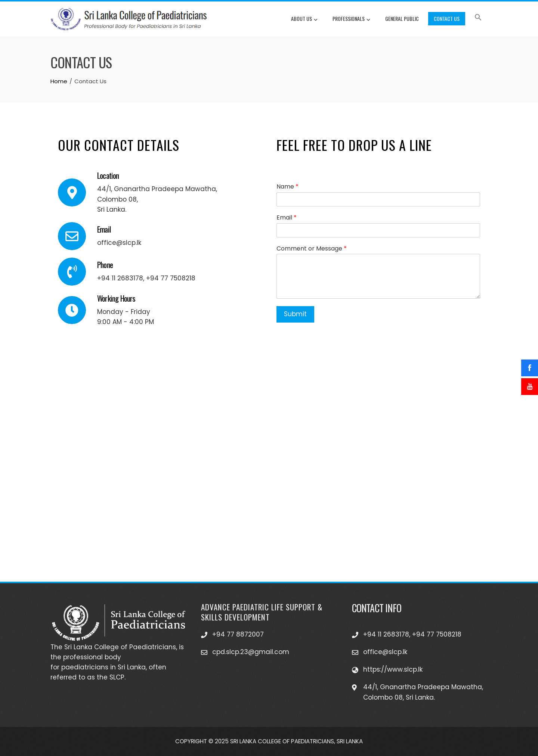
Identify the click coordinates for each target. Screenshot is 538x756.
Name (287, 187)
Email (287, 218)
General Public (402, 18)
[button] (478, 19)
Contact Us (447, 18)
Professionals (351, 19)
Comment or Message (312, 249)
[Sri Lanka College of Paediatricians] (269, 475)
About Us (304, 19)
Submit (295, 314)
